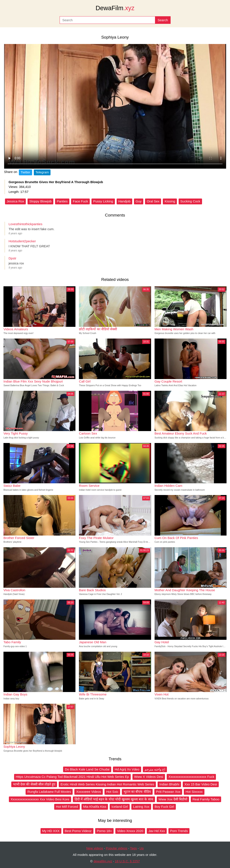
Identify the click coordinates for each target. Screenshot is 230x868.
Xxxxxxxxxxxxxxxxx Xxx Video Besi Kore (40, 799)
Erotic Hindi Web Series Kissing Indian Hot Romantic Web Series (107, 784)
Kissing (170, 201)
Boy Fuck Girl (164, 807)
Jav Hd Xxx (157, 831)
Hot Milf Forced (67, 807)
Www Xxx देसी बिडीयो (173, 799)
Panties (62, 201)
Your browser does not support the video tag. (115, 106)
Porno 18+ (104, 831)
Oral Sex (153, 201)
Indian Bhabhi (169, 784)
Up (142, 848)
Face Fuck (80, 201)
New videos (95, 848)
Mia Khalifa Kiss (95, 807)
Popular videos (117, 848)
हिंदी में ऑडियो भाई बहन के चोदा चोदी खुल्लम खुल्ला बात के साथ (114, 799)
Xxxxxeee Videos (89, 792)
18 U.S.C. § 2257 (127, 861)
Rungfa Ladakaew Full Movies (49, 792)
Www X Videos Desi (149, 777)
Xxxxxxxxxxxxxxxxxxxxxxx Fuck (191, 777)
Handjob (124, 201)
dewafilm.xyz (103, 861)
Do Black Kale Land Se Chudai (87, 769)
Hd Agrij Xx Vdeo (127, 769)
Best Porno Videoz (78, 831)
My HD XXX (51, 831)
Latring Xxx (141, 807)
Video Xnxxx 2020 (130, 831)
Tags (134, 848)
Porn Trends (179, 831)
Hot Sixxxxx (194, 792)
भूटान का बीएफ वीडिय (137, 792)
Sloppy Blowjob (40, 201)
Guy (139, 201)
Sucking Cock (190, 201)
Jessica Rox (15, 201)
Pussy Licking (103, 201)
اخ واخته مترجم (155, 769)
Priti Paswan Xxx (168, 792)
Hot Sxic (112, 792)
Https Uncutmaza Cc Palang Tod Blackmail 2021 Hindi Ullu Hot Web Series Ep (72, 777)
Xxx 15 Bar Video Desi (201, 784)
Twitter (25, 172)
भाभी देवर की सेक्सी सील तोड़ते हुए (34, 784)
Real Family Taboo (206, 799)
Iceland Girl (120, 807)
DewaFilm (115, 8)
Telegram (42, 172)
